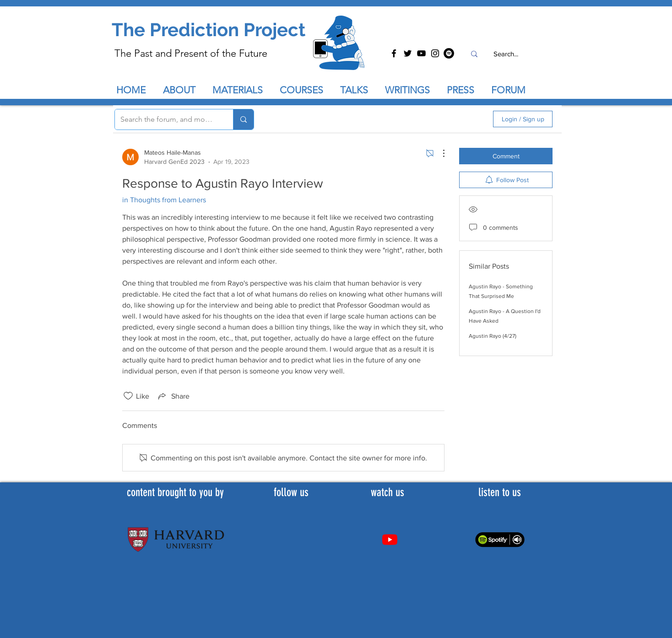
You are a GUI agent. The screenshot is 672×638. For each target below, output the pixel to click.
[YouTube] (421, 53)
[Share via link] (173, 396)
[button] (358, 90)
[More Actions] (439, 153)
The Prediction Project (209, 30)
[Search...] (506, 54)
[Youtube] (390, 539)
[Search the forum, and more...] (167, 119)
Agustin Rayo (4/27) (493, 336)
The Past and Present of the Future (191, 53)
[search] (437, 119)
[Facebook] (394, 53)
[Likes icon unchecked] (128, 396)
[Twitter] (408, 53)
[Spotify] (449, 53)
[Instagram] (435, 53)
